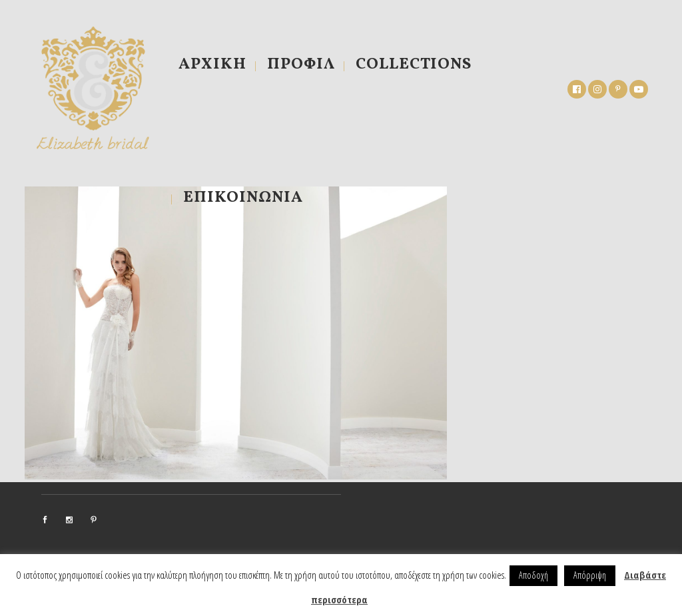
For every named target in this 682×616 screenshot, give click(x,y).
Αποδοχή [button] (533, 575)
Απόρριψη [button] (590, 575)
